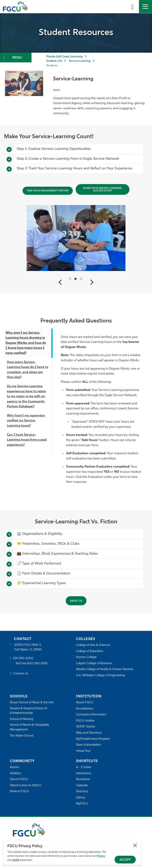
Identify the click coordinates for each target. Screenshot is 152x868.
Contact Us (21, 674)
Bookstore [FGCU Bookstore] (83, 780)
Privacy (101, 856)
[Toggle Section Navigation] (16, 58)
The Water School (22, 736)
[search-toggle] (132, 7)
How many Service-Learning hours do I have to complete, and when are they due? (28, 370)
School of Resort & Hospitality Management (30, 728)
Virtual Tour (84, 751)
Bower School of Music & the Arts (32, 703)
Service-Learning (80, 61)
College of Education (90, 651)
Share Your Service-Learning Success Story (103, 190)
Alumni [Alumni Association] (15, 767)
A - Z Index (84, 767)
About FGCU (85, 703)
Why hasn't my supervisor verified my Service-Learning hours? (26, 421)
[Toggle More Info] (9, 150)
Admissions (84, 773)
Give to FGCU (19, 780)
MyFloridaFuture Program (93, 739)
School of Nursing (22, 719)
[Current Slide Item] (76, 279)
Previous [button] (60, 282)
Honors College (86, 657)
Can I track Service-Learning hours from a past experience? (27, 440)
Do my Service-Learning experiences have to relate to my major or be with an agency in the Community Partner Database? (26, 396)
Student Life (54, 61)
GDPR (16, 860)
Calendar (82, 786)
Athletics (16, 773)
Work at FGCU (20, 792)
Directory (82, 792)
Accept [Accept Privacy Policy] (125, 860)
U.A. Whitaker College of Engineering (101, 675)
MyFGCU (82, 804)
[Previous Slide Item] (70, 279)
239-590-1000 (23, 659)
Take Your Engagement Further (48, 191)
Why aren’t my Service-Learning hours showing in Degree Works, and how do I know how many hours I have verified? (26, 343)
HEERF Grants (86, 727)
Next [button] (92, 282)
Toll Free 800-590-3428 (32, 664)
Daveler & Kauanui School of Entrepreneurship (29, 711)
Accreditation (85, 709)
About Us (76, 601)
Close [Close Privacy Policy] (135, 845)
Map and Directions (89, 733)
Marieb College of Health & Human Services (105, 670)
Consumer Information (91, 715)
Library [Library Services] (81, 798)
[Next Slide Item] (81, 279)
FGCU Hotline (85, 721)
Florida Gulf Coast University (65, 57)
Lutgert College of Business (94, 663)
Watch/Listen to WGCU (26, 786)
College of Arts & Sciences (93, 645)
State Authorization (89, 745)
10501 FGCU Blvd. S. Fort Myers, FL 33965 (28, 647)
